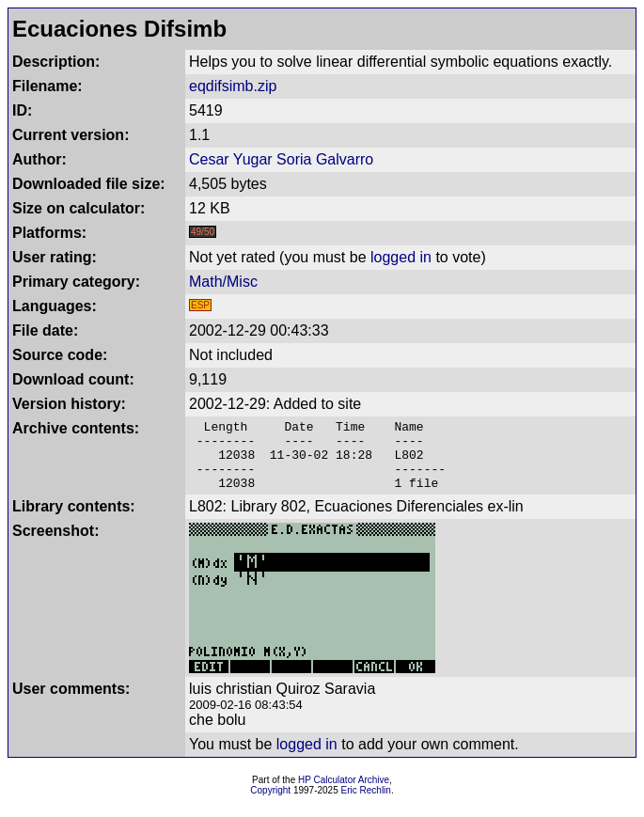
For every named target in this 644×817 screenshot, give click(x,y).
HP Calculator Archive (344, 794)
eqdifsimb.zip (233, 86)
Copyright (270, 804)
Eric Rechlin (366, 804)
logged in (401, 257)
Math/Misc (223, 282)
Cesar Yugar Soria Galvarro (281, 159)
